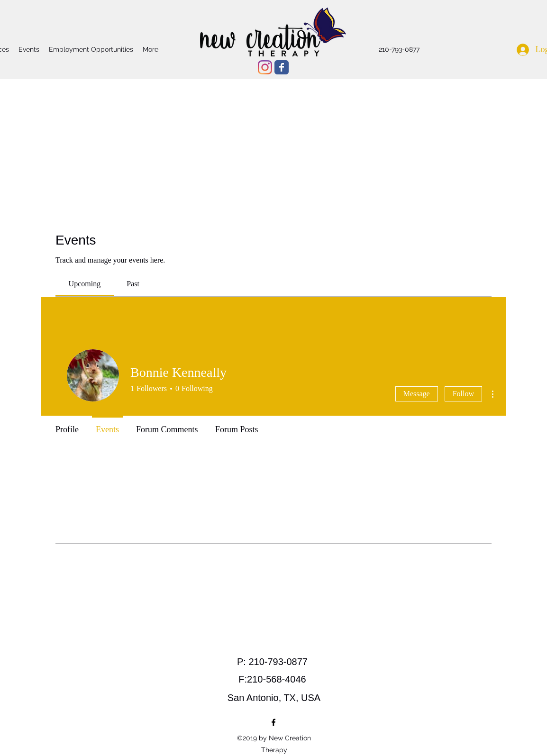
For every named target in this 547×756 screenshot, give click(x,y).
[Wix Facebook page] (282, 67)
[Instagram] (265, 67)
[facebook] (273, 722)
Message (417, 394)
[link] (85, 284)
